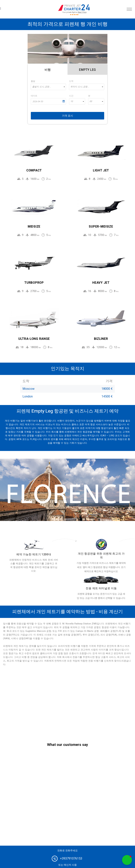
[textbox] (48, 87)
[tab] (48, 69)
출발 (33, 81)
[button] (127, 860)
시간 (71, 96)
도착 (71, 81)
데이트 (34, 96)
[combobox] (48, 87)
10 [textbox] (72, 101)
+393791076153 (71, 859)
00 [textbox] (91, 101)
